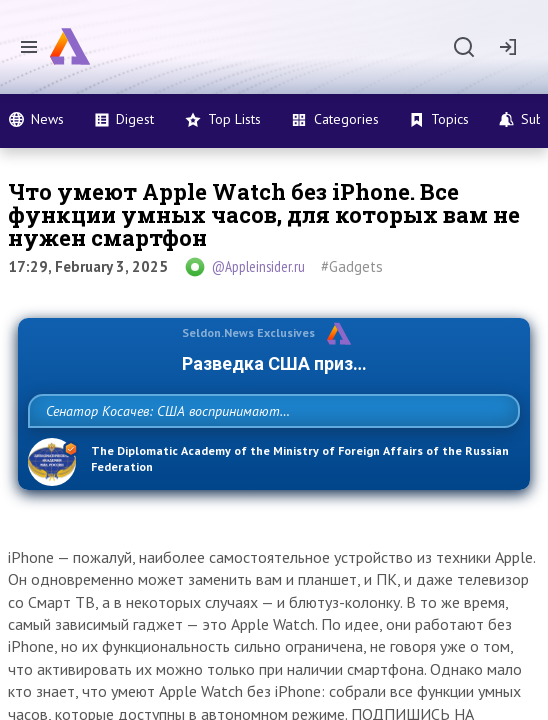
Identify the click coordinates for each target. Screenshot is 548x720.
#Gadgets (352, 266)
